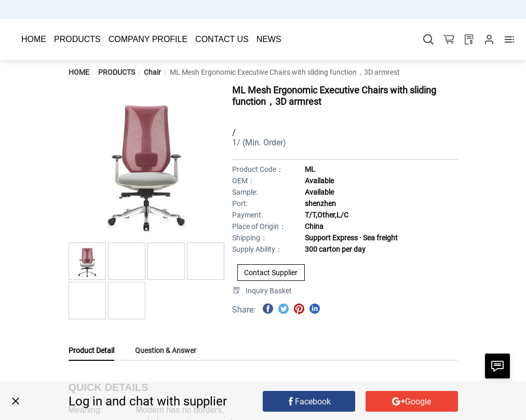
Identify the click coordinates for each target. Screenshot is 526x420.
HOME (79, 72)
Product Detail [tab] (91, 350)
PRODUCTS (117, 72)
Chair (152, 72)
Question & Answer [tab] (166, 350)
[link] (79, 72)
